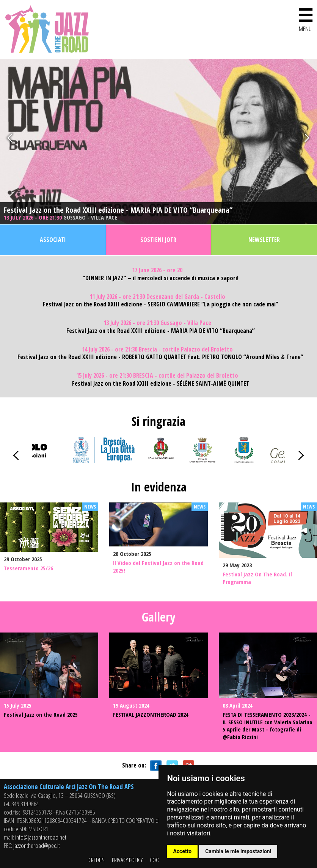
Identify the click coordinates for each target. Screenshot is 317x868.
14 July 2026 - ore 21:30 (157, 349)
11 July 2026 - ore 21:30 (157, 297)
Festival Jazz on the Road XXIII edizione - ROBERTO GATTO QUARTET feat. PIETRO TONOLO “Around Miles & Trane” (160, 357)
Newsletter (264, 240)
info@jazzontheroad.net (41, 837)
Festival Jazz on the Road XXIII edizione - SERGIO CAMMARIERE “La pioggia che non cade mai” (161, 304)
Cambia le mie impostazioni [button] (238, 851)
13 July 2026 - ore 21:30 (60, 217)
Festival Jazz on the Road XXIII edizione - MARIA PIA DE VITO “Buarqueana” (118, 210)
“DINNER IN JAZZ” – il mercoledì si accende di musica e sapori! (161, 278)
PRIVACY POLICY (127, 860)
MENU (305, 18)
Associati (53, 240)
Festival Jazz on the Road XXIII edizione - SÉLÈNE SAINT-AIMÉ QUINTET (161, 384)
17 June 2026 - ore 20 (157, 270)
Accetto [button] (182, 851)
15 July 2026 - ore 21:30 (157, 376)
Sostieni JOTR (158, 240)
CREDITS (97, 860)
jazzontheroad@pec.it (37, 845)
